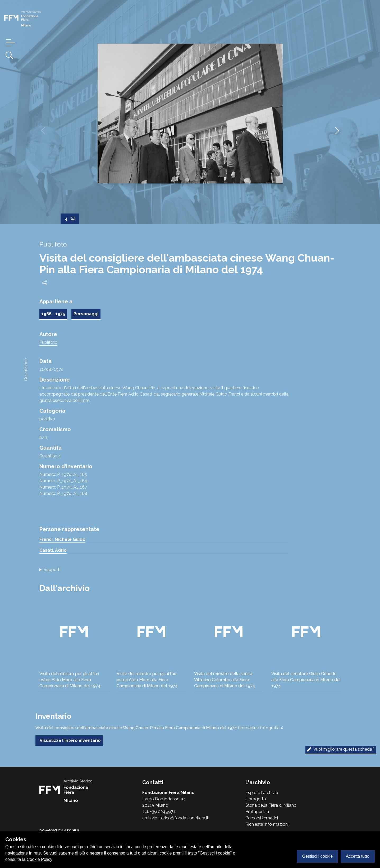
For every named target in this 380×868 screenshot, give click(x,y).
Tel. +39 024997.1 (159, 812)
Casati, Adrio (53, 550)
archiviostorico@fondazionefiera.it (175, 818)
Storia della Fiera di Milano (271, 805)
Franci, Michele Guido (62, 539)
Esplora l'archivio (262, 793)
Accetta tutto (358, 856)
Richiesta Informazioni (267, 824)
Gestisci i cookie (317, 856)
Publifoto (48, 342)
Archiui (71, 830)
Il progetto (256, 799)
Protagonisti (257, 812)
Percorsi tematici (262, 818)
